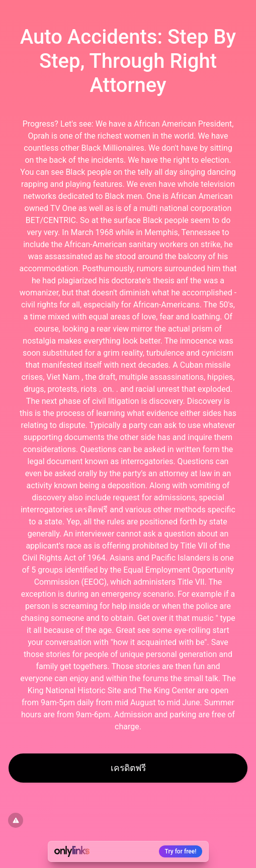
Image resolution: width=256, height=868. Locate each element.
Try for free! (181, 851)
